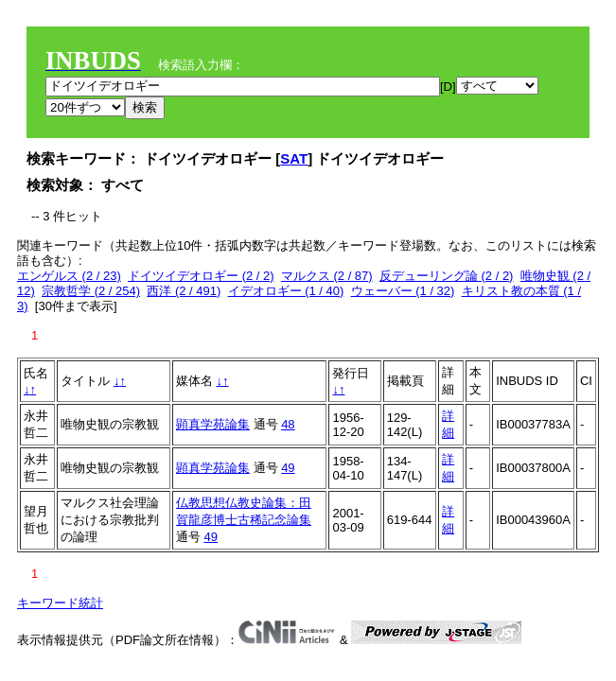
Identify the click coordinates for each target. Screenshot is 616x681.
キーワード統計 (60, 603)
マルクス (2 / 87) (327, 276)
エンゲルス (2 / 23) (69, 276)
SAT (294, 158)
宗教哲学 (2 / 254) (91, 291)
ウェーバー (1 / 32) (403, 291)
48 (288, 424)
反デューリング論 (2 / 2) (447, 276)
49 (288, 468)
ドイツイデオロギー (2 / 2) (201, 276)
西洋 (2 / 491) (184, 291)
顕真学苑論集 (213, 424)
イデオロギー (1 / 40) (286, 291)
